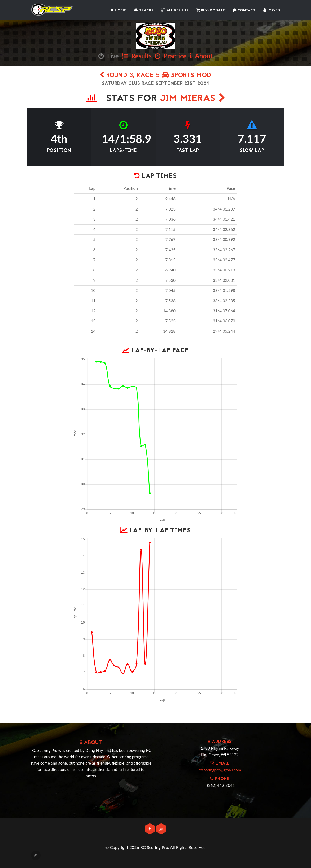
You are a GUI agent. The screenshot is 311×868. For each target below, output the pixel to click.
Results (137, 56)
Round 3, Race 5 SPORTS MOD (156, 76)
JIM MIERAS (193, 99)
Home (118, 10)
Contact (244, 10)
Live (108, 56)
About (201, 56)
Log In (272, 10)
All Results (175, 10)
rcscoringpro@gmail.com (220, 770)
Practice (171, 56)
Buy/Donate (211, 10)
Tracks (144, 10)
